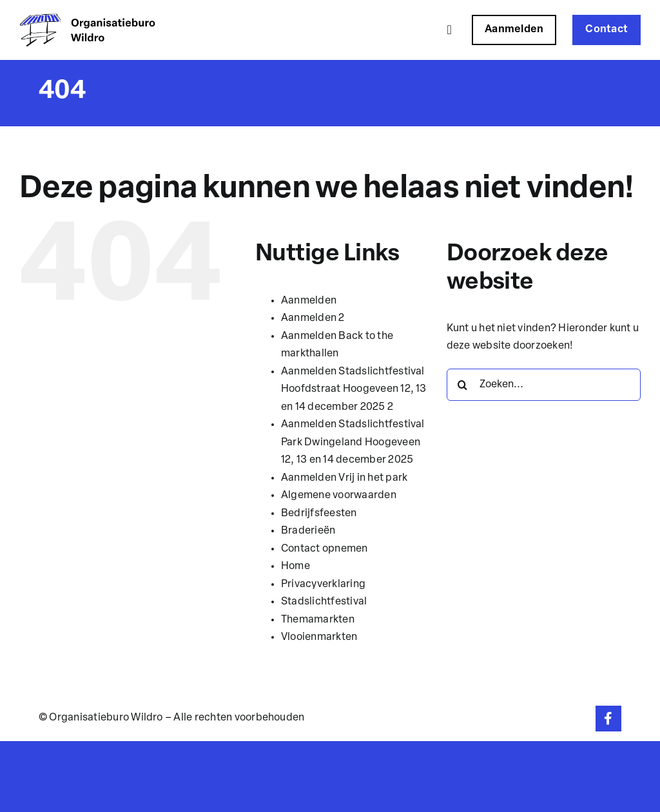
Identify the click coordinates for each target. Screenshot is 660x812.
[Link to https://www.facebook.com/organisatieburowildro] (608, 719)
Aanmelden (309, 301)
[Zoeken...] (544, 385)
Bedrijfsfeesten (319, 514)
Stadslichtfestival (324, 602)
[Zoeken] (463, 385)
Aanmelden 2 (313, 318)
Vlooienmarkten (319, 637)
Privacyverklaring (323, 585)
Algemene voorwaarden (339, 496)
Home (296, 566)
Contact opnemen (325, 549)
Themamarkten (318, 620)
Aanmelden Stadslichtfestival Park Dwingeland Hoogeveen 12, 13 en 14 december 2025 (353, 442)
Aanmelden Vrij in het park (344, 478)
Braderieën (308, 531)
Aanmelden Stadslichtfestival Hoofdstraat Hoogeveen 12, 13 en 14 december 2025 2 (354, 390)
